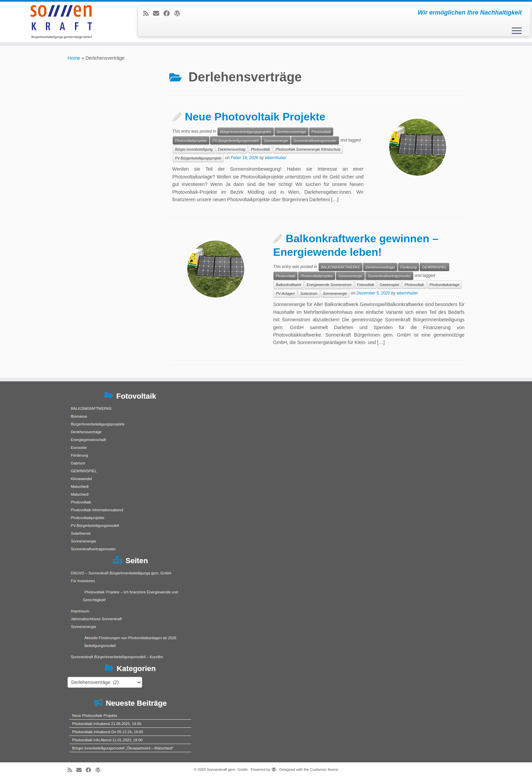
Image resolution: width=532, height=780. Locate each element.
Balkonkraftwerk (289, 285)
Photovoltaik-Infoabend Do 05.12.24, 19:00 (108, 732)
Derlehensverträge (291, 132)
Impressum (80, 611)
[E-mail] (158, 14)
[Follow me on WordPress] (179, 14)
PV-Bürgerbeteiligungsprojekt (198, 158)
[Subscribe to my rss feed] (148, 14)
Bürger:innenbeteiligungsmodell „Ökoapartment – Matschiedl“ (123, 748)
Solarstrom (309, 293)
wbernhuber (276, 158)
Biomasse (79, 416)
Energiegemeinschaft (88, 440)
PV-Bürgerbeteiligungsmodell (235, 140)
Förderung (408, 267)
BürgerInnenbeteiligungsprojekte (245, 132)
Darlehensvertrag (232, 149)
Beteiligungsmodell (100, 646)
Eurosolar (79, 448)
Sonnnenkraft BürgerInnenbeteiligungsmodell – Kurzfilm (117, 657)
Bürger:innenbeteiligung (194, 149)
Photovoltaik (321, 132)
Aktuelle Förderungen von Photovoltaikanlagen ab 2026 (130, 638)
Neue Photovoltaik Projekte (255, 117)
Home (74, 58)
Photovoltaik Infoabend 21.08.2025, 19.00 (107, 724)
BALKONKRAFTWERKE (341, 267)
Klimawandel (81, 479)
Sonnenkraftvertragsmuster (315, 140)
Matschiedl (80, 487)
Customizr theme (324, 769)
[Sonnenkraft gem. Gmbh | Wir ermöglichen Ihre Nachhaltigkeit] (61, 22)
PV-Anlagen (285, 293)
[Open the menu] (517, 31)
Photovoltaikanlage (445, 285)
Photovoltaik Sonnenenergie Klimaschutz (308, 149)
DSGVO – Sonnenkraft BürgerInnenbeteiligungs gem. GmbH (121, 573)
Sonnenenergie (276, 140)
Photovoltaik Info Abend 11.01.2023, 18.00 (107, 740)
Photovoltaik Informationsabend (97, 510)
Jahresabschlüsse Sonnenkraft (96, 619)
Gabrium (78, 463)
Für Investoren (83, 581)
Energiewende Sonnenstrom (329, 285)
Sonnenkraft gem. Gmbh (227, 769)
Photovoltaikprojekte (191, 140)
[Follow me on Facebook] (169, 14)
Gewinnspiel (389, 285)
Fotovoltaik (366, 285)
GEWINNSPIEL (434, 267)
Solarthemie (81, 533)
